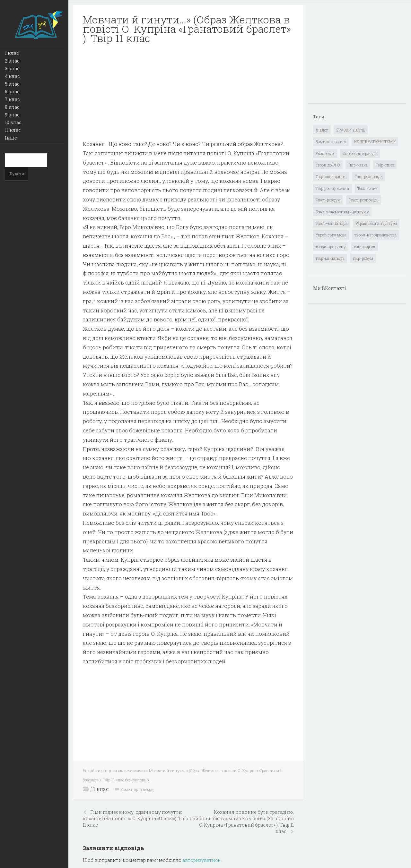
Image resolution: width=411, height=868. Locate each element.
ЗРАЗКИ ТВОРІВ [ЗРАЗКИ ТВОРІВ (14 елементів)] (351, 130)
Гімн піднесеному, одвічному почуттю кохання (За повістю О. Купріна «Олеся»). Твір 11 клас (136, 818)
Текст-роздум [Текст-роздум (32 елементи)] (328, 200)
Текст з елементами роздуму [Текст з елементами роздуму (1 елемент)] (342, 212)
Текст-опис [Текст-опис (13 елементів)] (367, 188)
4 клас (12, 76)
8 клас (12, 107)
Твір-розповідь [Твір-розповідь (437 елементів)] (369, 176)
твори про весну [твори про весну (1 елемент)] (331, 247)
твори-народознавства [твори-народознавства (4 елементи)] (376, 235)
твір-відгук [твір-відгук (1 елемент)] (365, 247)
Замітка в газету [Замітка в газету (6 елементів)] (331, 141)
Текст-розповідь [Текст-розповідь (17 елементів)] (364, 200)
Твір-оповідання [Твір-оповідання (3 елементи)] (331, 176)
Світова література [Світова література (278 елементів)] (360, 153)
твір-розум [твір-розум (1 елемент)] (363, 258)
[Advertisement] (188, 95)
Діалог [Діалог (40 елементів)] (322, 130)
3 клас (12, 68)
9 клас (12, 115)
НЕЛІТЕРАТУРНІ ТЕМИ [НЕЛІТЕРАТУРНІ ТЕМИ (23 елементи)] (375, 141)
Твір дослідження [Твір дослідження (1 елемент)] (332, 188)
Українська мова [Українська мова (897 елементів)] (331, 235)
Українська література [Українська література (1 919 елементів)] (376, 223)
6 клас (12, 92)
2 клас (12, 61)
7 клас (12, 99)
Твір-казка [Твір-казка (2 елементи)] (358, 165)
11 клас (13, 130)
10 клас (13, 122)
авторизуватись (201, 860)
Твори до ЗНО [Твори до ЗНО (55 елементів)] (328, 165)
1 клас (12, 53)
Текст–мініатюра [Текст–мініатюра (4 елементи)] (332, 223)
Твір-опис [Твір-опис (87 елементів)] (385, 165)
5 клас (12, 84)
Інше (11, 138)
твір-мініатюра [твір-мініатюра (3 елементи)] (330, 258)
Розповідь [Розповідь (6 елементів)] (325, 153)
